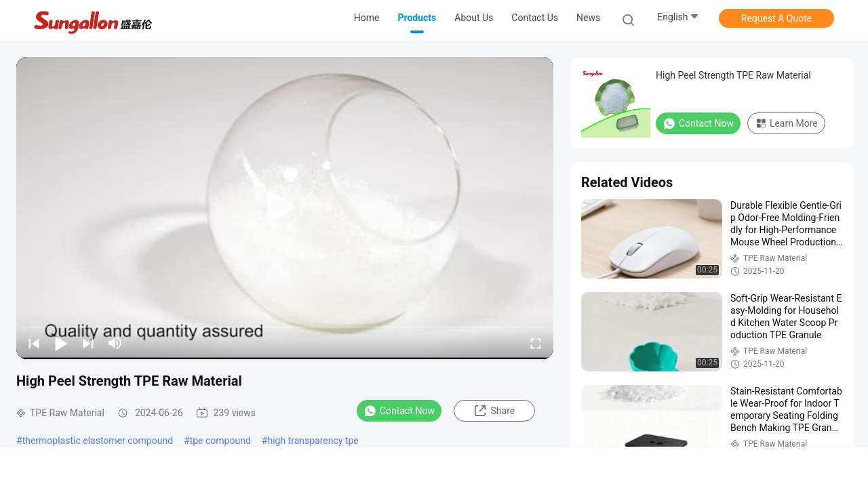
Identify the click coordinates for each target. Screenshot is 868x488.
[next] (88, 343)
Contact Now (399, 411)
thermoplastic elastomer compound (98, 441)
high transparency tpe (313, 441)
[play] (285, 208)
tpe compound (220, 441)
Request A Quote (776, 18)
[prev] (34, 343)
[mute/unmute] (115, 343)
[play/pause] (61, 343)
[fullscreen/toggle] (536, 343)
